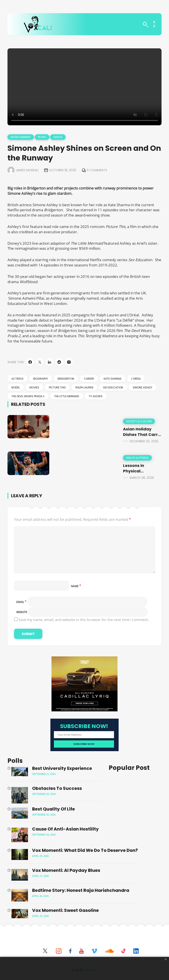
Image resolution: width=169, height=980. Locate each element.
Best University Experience (62, 768)
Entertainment (21, 137)
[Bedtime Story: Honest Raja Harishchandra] (20, 896)
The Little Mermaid (67, 396)
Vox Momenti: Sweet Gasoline (65, 910)
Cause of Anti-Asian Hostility (65, 829)
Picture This (57, 387)
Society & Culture (139, 421)
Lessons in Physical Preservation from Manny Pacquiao (142, 474)
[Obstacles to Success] (20, 796)
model (16, 387)
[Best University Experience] (20, 772)
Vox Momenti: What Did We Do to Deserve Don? (85, 850)
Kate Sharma (113, 379)
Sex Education (113, 387)
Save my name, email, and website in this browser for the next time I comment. (84, 620)
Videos (58, 137)
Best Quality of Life (53, 809)
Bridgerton (66, 379)
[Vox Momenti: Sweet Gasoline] (20, 914)
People (42, 137)
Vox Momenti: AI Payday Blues (66, 870)
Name (76, 586)
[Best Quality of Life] (20, 814)
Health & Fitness (137, 458)
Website (22, 612)
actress (17, 379)
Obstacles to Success (57, 788)
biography (41, 379)
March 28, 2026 (142, 478)
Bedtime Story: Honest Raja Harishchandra (81, 890)
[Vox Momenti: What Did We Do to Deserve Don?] (20, 855)
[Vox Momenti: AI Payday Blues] (20, 875)
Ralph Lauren (84, 387)
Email (21, 602)
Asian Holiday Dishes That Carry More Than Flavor (142, 434)
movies (34, 387)
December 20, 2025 (144, 441)
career (89, 379)
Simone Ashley (142, 387)
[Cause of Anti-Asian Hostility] (20, 835)
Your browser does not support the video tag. (84, 87)
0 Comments (97, 170)
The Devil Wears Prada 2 (28, 396)
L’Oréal (136, 379)
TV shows (96, 396)
